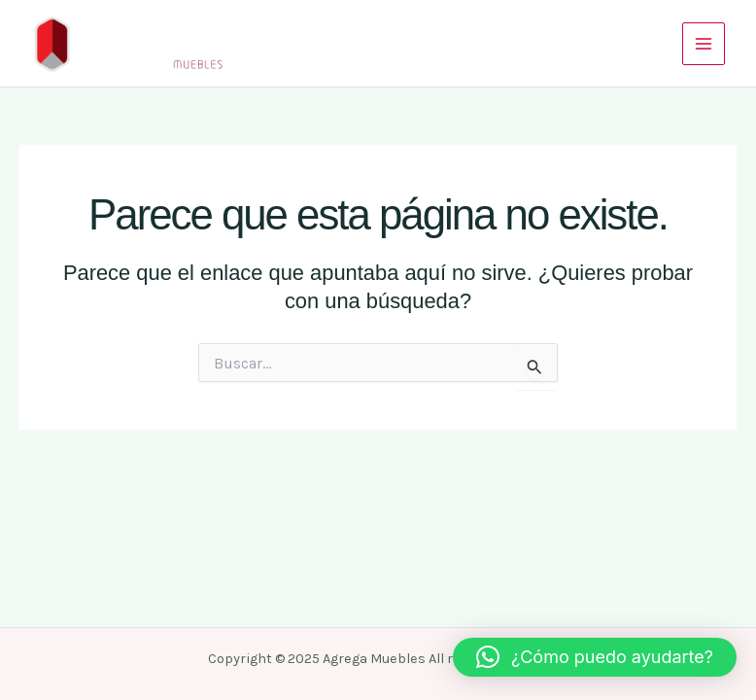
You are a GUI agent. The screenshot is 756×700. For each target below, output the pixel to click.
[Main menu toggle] (704, 44)
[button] (595, 657)
